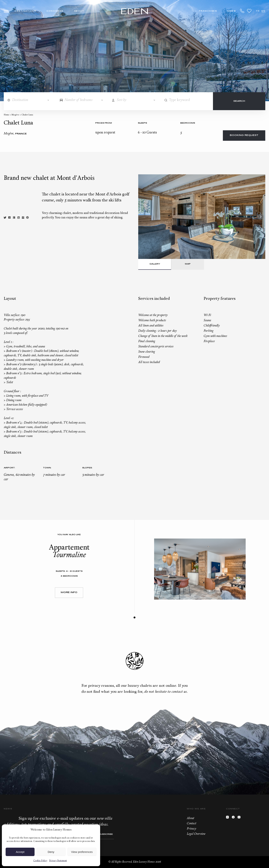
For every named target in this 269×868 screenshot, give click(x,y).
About (79, 11)
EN (263, 11)
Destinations (25, 11)
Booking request (244, 135)
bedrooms (188, 123)
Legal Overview (196, 834)
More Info (69, 593)
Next (260, 217)
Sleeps (142, 123)
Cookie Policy (40, 861)
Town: (47, 468)
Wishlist (249, 11)
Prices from (104, 123)
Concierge (55, 11)
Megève (15, 115)
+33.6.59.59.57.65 (242, 11)
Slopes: (87, 468)
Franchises (208, 11)
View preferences (82, 852)
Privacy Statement (58, 861)
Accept (20, 852)
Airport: (9, 468)
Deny (51, 852)
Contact (191, 824)
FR (258, 11)
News (232, 11)
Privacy (191, 829)
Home (7, 115)
